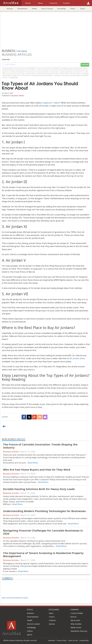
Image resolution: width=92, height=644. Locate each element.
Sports (83, 9)
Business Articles (18, 96)
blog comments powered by (15, 598)
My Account (75, 620)
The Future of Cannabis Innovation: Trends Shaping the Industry (40, 446)
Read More (33, 463)
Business (10, 9)
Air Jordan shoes (77, 358)
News (51, 613)
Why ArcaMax (76, 624)
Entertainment (22, 9)
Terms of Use (73, 640)
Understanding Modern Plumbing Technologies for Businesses (44, 511)
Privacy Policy (62, 640)
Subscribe (85, 65)
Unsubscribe (84, 640)
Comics (52, 617)
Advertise (52, 640)
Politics (73, 9)
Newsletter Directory (79, 631)
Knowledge (62, 9)
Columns (52, 620)
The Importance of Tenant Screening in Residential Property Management (43, 554)
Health (34, 9)
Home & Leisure (47, 9)
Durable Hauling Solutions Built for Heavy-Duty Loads (39, 489)
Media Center (76, 627)
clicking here (14, 77)
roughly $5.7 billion (51, 103)
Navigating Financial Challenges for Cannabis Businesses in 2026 (43, 532)
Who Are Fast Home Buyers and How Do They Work (37, 470)
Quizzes (52, 624)
